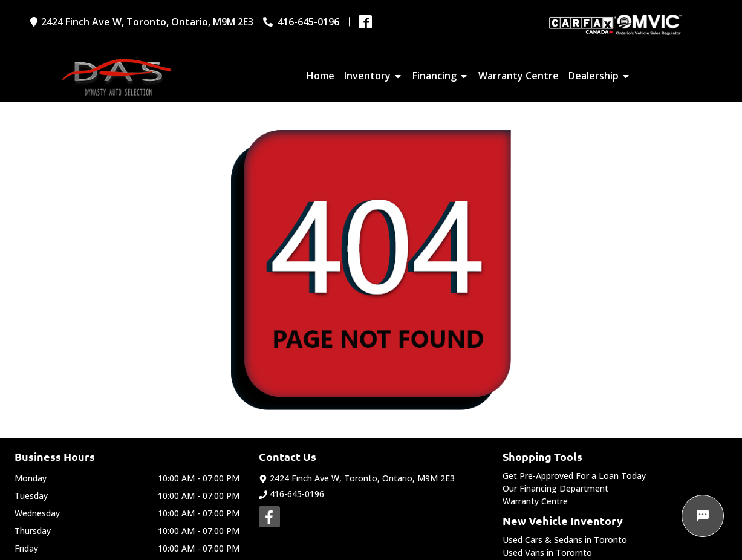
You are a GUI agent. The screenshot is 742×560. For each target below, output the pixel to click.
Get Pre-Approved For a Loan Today (574, 476)
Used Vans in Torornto (547, 552)
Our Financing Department (555, 488)
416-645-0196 (291, 494)
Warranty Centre (535, 501)
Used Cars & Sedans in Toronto (565, 540)
